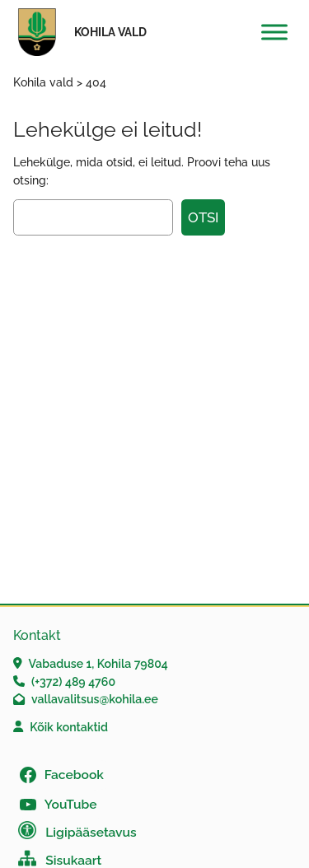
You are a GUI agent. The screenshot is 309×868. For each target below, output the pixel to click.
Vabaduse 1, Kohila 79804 (98, 664)
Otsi (203, 217)
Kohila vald (110, 32)
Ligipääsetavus (91, 832)
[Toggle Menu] (274, 32)
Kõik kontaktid (69, 727)
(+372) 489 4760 (73, 682)
